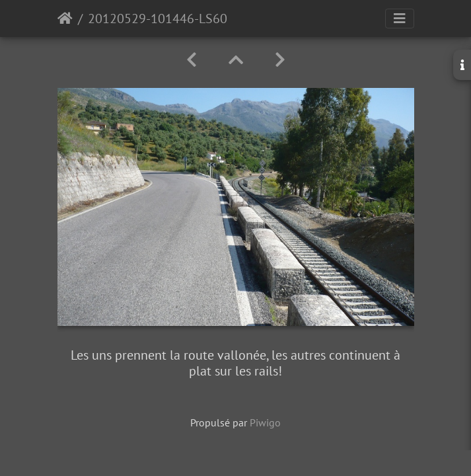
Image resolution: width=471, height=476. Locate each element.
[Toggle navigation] (400, 19)
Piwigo (265, 422)
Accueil (65, 19)
